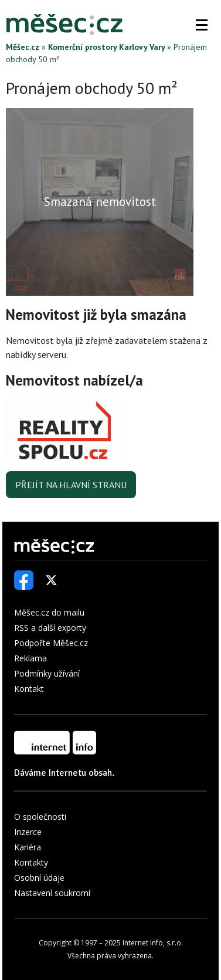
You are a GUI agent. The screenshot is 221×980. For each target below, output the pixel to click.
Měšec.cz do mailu (49, 612)
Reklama (30, 658)
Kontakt (29, 689)
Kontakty (31, 862)
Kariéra (28, 847)
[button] (202, 25)
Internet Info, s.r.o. (153, 943)
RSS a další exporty (50, 628)
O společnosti (40, 817)
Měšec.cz (23, 47)
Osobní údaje (39, 878)
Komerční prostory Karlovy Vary (106, 47)
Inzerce (28, 832)
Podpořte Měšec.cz (51, 643)
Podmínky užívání (47, 673)
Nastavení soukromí (52, 893)
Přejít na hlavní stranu (71, 485)
